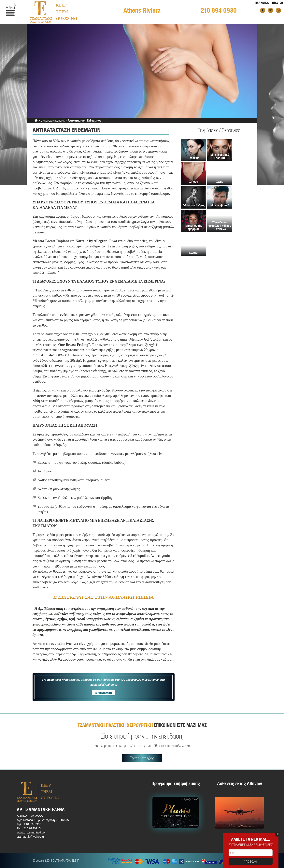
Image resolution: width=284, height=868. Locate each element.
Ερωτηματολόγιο (142, 758)
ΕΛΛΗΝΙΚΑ (262, 3)
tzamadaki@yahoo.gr (31, 837)
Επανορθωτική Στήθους (53, 120)
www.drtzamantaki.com (32, 832)
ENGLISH (277, 3)
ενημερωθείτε (104, 693)
